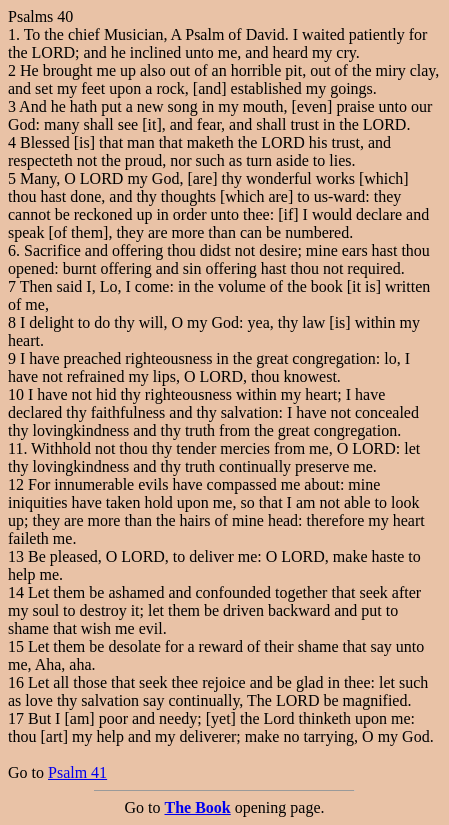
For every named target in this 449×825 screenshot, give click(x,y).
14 (16, 592)
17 (16, 718)
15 (16, 646)
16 (16, 682)
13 (16, 556)
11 (15, 448)
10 (16, 394)
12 (16, 484)
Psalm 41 (77, 772)
